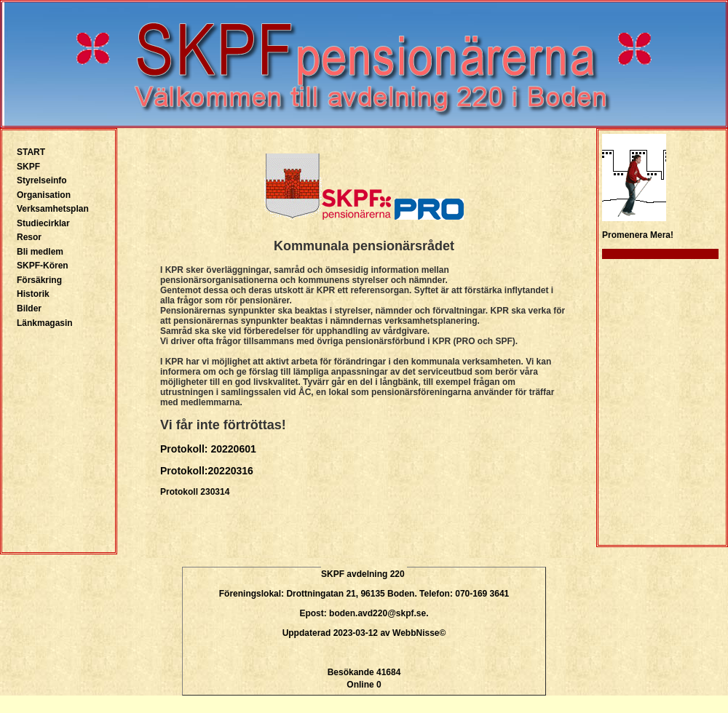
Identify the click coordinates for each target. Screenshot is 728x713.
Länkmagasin (45, 323)
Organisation (44, 195)
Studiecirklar (43, 223)
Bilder (29, 308)
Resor (29, 237)
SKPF (28, 167)
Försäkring (39, 280)
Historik (33, 294)
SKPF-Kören (43, 266)
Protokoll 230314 (195, 492)
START (31, 152)
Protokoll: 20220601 (208, 449)
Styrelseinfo (42, 180)
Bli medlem (40, 252)
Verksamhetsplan (53, 209)
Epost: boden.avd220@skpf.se (363, 613)
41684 (388, 672)
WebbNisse (416, 633)
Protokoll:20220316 (207, 471)
